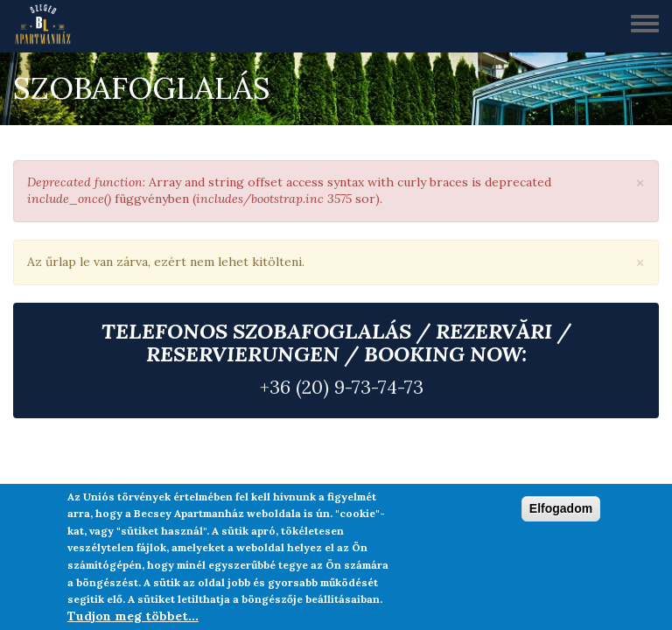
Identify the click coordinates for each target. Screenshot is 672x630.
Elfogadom (561, 508)
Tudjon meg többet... (133, 616)
